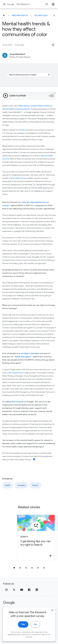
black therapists (23, 357)
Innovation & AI (20, 15)
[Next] (54, 15)
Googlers (21, 485)
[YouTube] (22, 590)
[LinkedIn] (37, 590)
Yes (23, 628)
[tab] (14, 568)
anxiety (22, 130)
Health (8, 485)
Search (35, 485)
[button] (53, 45)
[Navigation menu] (4, 4)
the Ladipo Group (19, 178)
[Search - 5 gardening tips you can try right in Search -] (32, 537)
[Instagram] (6, 590)
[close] (52, 614)
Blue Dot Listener (15, 402)
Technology (41, 15)
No (35, 628)
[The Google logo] (9, 603)
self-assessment (15, 373)
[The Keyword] (4, 15)
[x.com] (14, 590)
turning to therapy (29, 353)
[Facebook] (29, 590)
